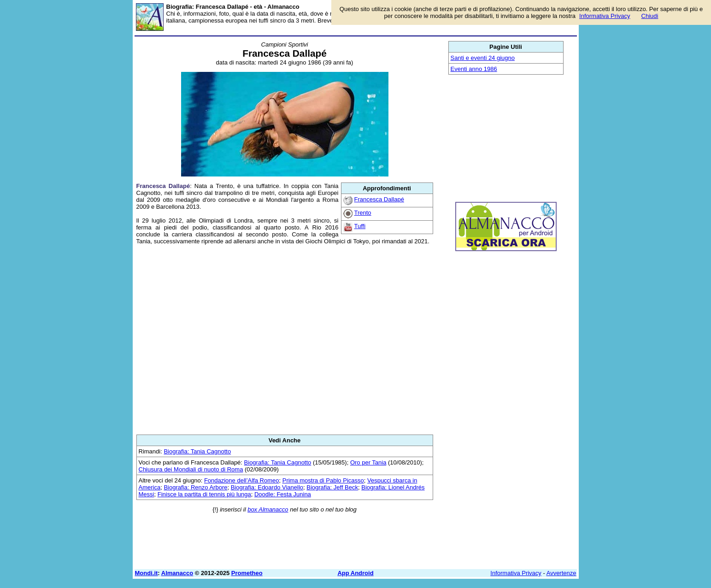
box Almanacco (268, 509)
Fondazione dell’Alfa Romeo (242, 480)
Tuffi (360, 226)
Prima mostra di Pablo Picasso (323, 480)
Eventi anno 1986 (474, 69)
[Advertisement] (285, 340)
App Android (355, 573)
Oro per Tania (368, 462)
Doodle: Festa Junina (283, 494)
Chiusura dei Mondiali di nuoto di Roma (191, 469)
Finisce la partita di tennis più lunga (204, 494)
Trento (363, 213)
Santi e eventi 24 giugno (483, 58)
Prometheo (247, 573)
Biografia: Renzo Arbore (195, 487)
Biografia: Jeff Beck (332, 487)
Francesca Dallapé (379, 199)
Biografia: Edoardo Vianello (267, 487)
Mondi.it (147, 573)
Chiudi (650, 16)
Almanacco (177, 573)
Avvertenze (561, 573)
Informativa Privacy (516, 573)
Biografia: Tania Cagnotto (197, 451)
